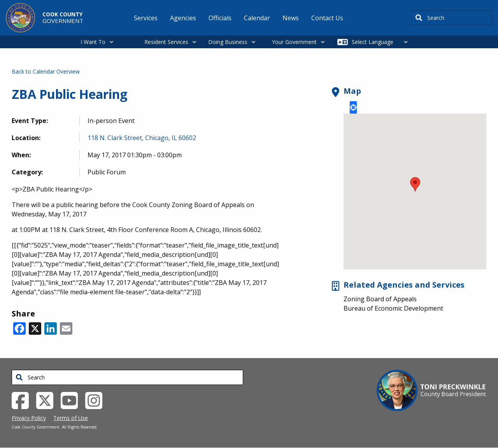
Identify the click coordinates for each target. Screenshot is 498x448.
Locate (353, 107)
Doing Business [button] (228, 42)
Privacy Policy (29, 418)
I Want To (93, 42)
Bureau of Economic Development (393, 308)
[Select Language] (382, 42)
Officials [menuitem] (220, 18)
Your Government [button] (294, 42)
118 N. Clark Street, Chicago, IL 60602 (142, 138)
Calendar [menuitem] (257, 18)
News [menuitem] (291, 18)
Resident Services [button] (166, 42)
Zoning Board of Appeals (380, 299)
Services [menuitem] (146, 18)
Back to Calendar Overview (46, 71)
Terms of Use (71, 418)
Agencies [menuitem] (183, 18)
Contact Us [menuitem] (327, 18)
